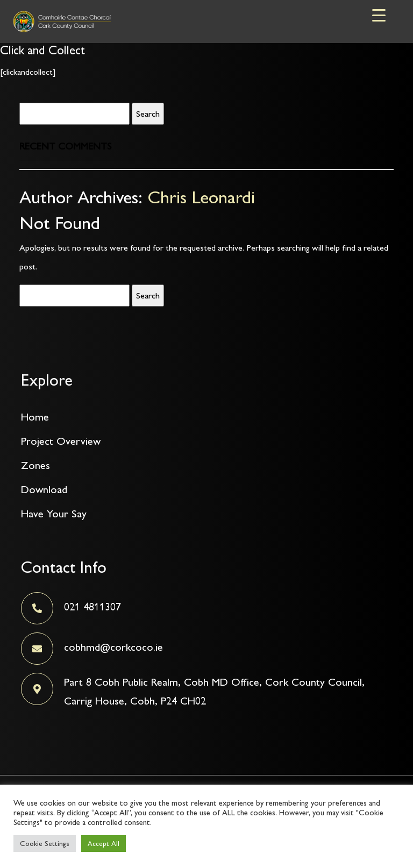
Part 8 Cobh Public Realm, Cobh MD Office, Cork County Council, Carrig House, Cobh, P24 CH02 (214, 691)
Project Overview (61, 441)
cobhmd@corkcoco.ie (113, 647)
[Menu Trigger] (379, 15)
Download (44, 489)
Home (35, 417)
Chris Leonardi (201, 197)
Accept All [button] (104, 844)
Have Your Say (54, 514)
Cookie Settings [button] (45, 844)
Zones (35, 465)
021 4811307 (92, 607)
